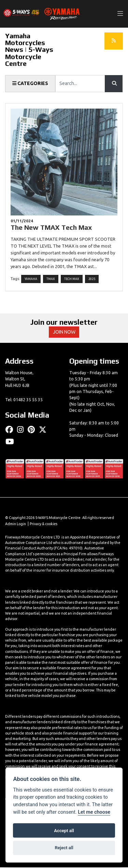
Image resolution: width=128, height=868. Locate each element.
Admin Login (16, 525)
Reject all (64, 848)
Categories (30, 84)
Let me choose (94, 812)
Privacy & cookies (45, 525)
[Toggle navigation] (120, 14)
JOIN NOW (64, 333)
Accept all (64, 831)
